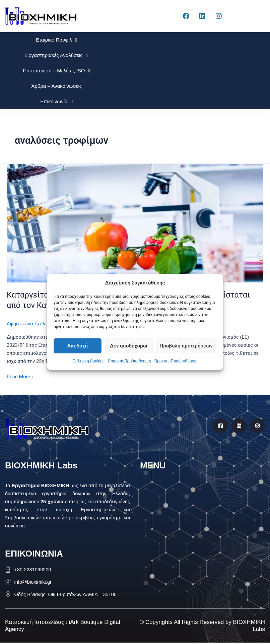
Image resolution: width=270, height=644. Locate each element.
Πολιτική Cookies (89, 361)
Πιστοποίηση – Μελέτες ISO (56, 71)
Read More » (20, 376)
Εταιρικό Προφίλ (56, 40)
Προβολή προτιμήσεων (186, 346)
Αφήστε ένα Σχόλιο (28, 324)
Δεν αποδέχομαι (129, 346)
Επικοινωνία (56, 102)
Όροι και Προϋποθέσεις (129, 361)
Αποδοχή (78, 346)
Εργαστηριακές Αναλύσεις (56, 55)
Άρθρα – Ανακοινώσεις (56, 86)
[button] (200, 484)
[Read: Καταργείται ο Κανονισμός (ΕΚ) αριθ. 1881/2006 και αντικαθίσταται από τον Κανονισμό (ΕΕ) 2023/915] (135, 223)
